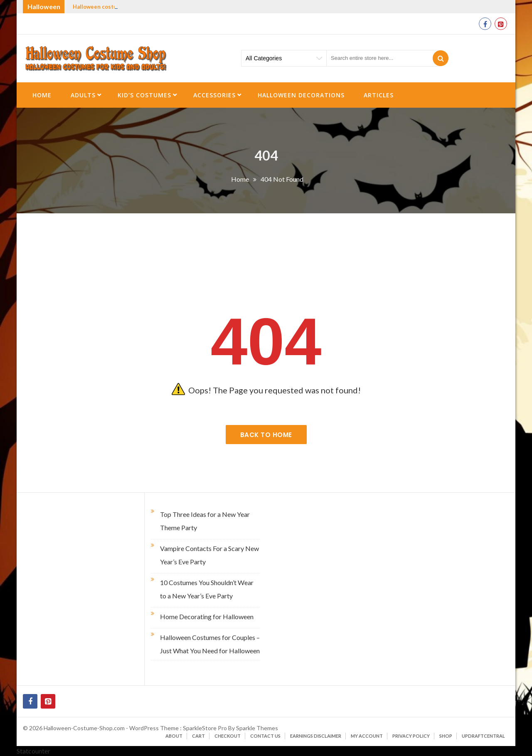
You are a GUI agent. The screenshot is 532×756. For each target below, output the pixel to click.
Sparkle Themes (257, 728)
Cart (198, 736)
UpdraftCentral (483, 736)
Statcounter (33, 751)
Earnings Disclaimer (316, 736)
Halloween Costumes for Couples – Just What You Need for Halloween (210, 644)
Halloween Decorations (301, 95)
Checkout (228, 736)
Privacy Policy (411, 736)
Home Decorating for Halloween (207, 616)
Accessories (214, 95)
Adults (83, 95)
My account (367, 736)
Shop (446, 736)
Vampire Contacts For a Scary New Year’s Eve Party (209, 555)
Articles (379, 95)
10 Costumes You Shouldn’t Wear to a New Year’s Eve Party (207, 589)
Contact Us (265, 736)
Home (42, 95)
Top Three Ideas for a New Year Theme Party (205, 521)
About (174, 736)
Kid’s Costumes (144, 95)
